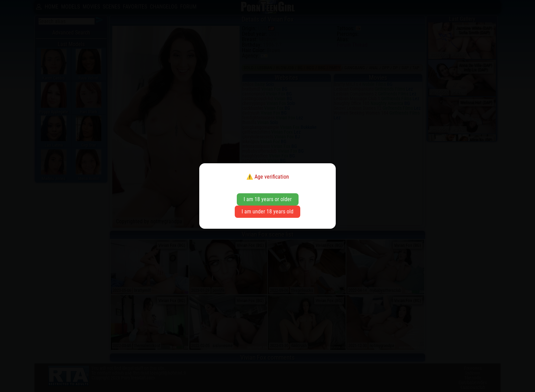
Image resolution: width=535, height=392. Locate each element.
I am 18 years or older (268, 199)
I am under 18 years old (267, 212)
